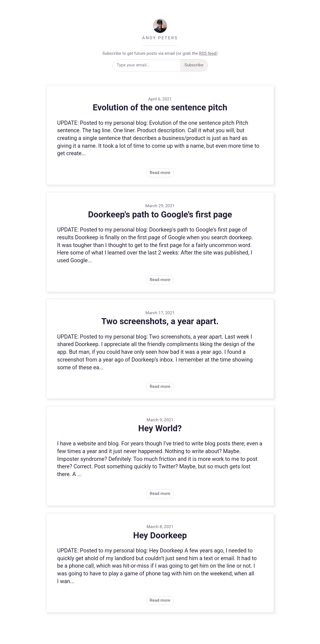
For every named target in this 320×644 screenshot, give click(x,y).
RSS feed (208, 53)
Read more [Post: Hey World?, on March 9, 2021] (160, 456)
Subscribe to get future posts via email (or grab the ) (160, 53)
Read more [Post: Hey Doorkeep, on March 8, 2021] (160, 563)
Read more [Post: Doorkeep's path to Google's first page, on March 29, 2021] (160, 242)
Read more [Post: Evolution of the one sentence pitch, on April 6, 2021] (160, 135)
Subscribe (194, 65)
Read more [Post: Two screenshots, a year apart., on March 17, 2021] (160, 349)
